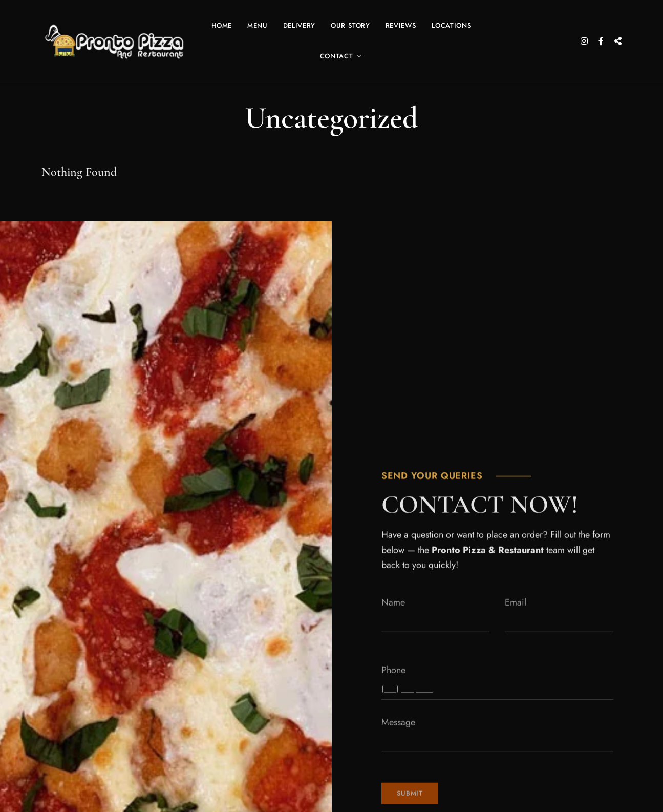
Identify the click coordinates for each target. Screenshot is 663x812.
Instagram (584, 41)
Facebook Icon (601, 41)
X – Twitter (618, 41)
